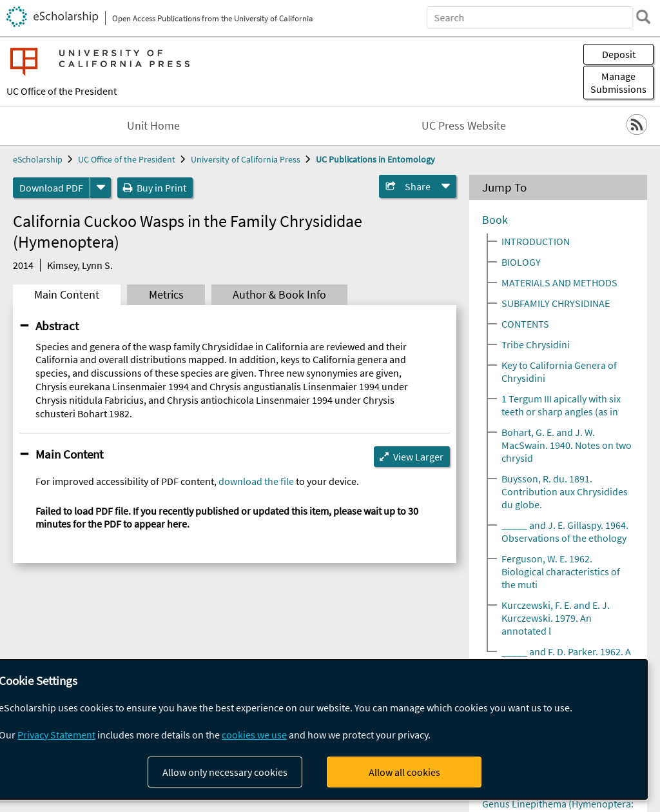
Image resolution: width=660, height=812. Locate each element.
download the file (256, 481)
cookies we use (254, 735)
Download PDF (51, 188)
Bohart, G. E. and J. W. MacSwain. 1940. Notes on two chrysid (567, 445)
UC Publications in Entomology (375, 159)
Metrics (166, 295)
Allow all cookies (404, 772)
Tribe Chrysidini (536, 344)
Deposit (619, 54)
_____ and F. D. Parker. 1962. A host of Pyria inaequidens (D (566, 658)
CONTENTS (525, 324)
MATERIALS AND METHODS (559, 282)
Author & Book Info (279, 295)
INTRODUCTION (536, 241)
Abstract (57, 326)
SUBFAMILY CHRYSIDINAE (556, 303)
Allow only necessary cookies (225, 772)
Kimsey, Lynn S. (80, 265)
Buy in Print (161, 188)
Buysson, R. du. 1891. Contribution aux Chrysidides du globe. (565, 491)
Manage (618, 83)
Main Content (67, 295)
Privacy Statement (56, 735)
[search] (643, 17)
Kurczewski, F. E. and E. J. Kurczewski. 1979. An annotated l (556, 618)
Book (495, 220)
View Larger (418, 457)
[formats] (101, 188)
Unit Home (153, 126)
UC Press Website (464, 126)
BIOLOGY (521, 262)
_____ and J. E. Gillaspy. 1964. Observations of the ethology (565, 531)
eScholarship (38, 159)
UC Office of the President (62, 91)
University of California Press (246, 159)
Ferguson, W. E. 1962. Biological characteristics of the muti (561, 571)
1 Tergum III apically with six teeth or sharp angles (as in (561, 405)
